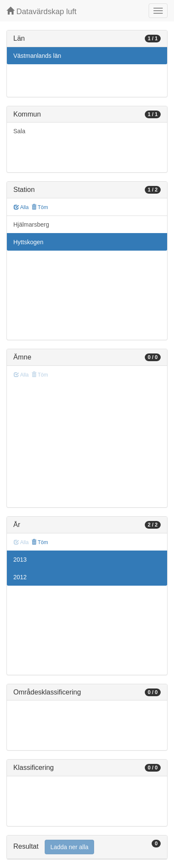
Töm (40, 207)
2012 (20, 577)
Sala (19, 131)
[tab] (87, 847)
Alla (21, 207)
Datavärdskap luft (41, 11)
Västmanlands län (37, 56)
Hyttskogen (28, 242)
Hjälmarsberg (31, 224)
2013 (20, 560)
